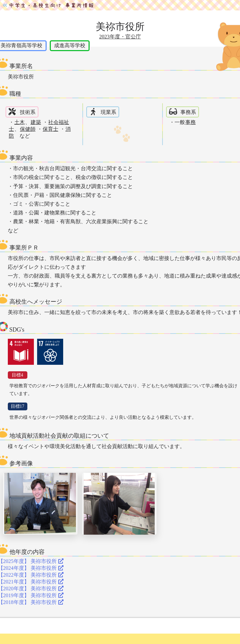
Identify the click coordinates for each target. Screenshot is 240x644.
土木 (20, 122)
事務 (191, 122)
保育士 (50, 129)
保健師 (28, 129)
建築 (36, 122)
